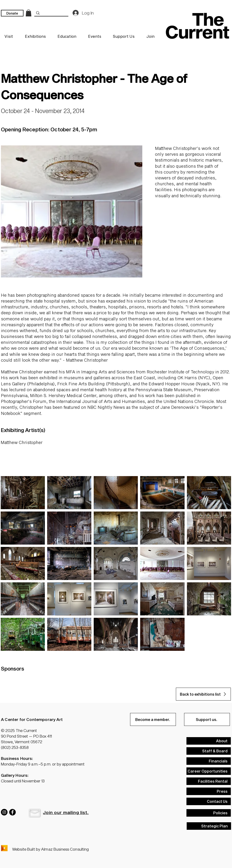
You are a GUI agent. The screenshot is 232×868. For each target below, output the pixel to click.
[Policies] (209, 813)
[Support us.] (207, 719)
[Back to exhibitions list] (203, 694)
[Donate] (12, 13)
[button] (35, 813)
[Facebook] (12, 812)
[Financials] (209, 761)
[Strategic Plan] (209, 826)
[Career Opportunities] (209, 771)
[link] (29, 13)
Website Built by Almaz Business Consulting (50, 849)
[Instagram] (4, 812)
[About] (209, 741)
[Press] (209, 791)
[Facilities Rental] (209, 781)
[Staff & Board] (209, 751)
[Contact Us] (209, 801)
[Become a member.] (153, 719)
